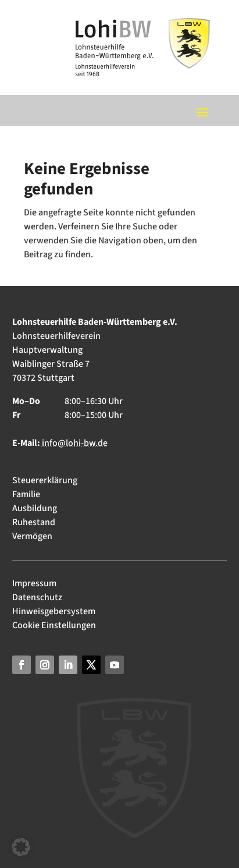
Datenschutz (37, 597)
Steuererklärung (45, 480)
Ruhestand (34, 522)
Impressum (35, 583)
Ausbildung (35, 508)
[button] (21, 847)
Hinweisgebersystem (54, 611)
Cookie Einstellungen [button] (54, 625)
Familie (26, 494)
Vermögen (32, 536)
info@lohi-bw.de (75, 443)
